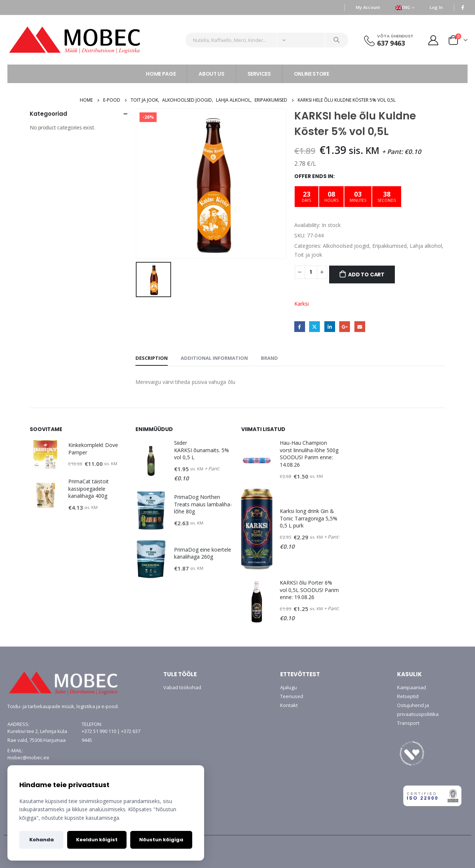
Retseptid (408, 696)
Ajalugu (289, 687)
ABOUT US (211, 74)
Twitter (315, 327)
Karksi (302, 304)
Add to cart (366, 274)
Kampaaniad (412, 687)
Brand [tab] (269, 358)
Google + (345, 327)
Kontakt (289, 705)
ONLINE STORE (312, 74)
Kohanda (42, 840)
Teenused (292, 696)
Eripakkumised (389, 246)
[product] (45, 455)
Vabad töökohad (182, 687)
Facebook (300, 327)
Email (360, 327)
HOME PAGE (161, 74)
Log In (436, 7)
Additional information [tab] (214, 358)
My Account (368, 7)
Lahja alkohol (426, 246)
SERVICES (259, 74)
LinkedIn (330, 327)
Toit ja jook (308, 255)
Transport (408, 723)
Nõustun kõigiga (161, 840)
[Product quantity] (311, 272)
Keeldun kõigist (97, 840)
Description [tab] (152, 358)
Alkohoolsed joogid (346, 246)
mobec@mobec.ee (28, 757)
